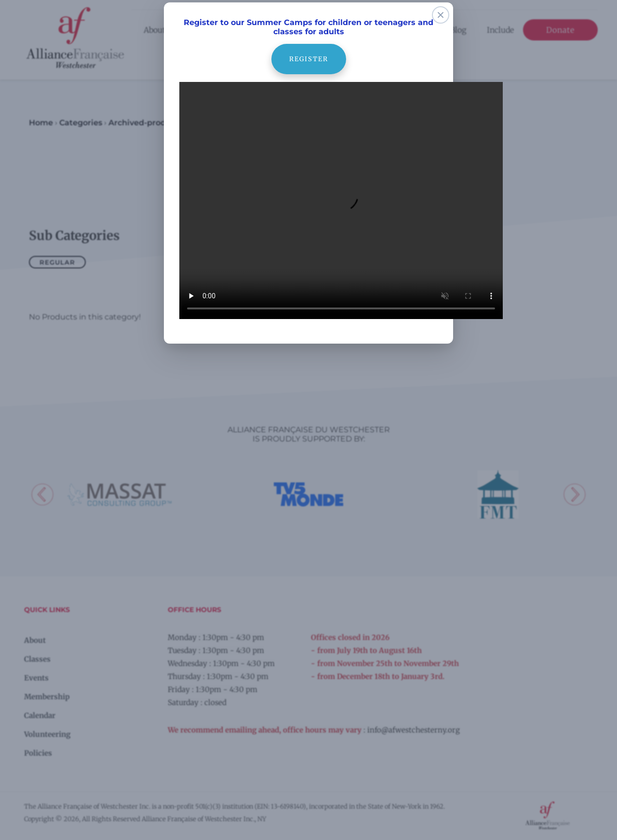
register (308, 48)
